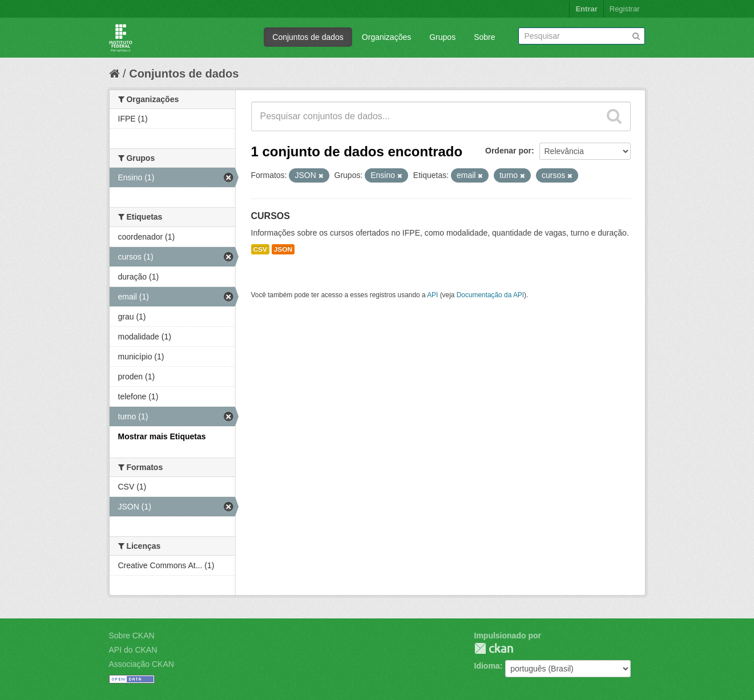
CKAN (494, 648)
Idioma (487, 666)
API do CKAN (133, 650)
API (432, 295)
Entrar (586, 9)
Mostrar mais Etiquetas (162, 436)
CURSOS (271, 216)
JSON (283, 249)
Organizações (386, 37)
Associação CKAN (142, 664)
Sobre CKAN (132, 636)
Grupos (442, 37)
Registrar (625, 9)
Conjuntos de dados (308, 37)
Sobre (484, 37)
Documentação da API (490, 295)
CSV (260, 249)
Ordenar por (508, 151)
